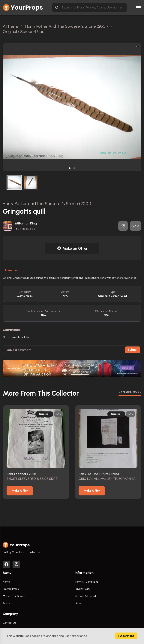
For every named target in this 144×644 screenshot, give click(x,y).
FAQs (78, 603)
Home (6, 582)
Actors (6, 603)
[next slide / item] (139, 107)
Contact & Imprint (85, 596)
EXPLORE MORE (130, 392)
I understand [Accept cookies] (126, 636)
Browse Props (11, 589)
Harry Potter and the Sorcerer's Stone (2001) (47, 203)
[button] (70, 168)
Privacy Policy (83, 589)
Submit (133, 350)
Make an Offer (72, 248)
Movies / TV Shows (14, 596)
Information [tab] (11, 270)
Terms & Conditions (86, 582)
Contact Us (9, 623)
